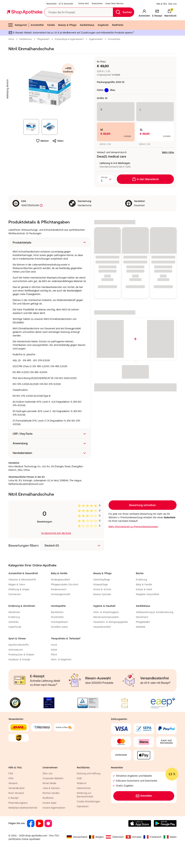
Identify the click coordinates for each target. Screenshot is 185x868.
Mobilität (141, 644)
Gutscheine (97, 20)
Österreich (115, 854)
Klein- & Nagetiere (61, 676)
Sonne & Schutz (102, 606)
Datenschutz (84, 805)
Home (11, 56)
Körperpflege (101, 601)
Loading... (142, 522)
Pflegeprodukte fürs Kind (65, 601)
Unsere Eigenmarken (54, 825)
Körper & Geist (144, 606)
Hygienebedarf (96, 56)
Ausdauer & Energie (19, 676)
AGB (79, 795)
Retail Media (49, 800)
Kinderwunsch (59, 606)
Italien (170, 854)
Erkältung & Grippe (19, 606)
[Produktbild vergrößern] (50, 106)
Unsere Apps (49, 820)
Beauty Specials (102, 611)
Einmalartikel (114, 56)
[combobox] (106, 196)
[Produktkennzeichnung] (41, 222)
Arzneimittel (37, 42)
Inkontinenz (142, 634)
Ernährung (142, 596)
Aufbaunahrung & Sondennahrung (155, 629)
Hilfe (11, 795)
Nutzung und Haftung (89, 790)
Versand (13, 800)
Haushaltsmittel (102, 644)
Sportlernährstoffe (19, 662)
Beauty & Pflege (67, 42)
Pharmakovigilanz (18, 820)
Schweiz (134, 854)
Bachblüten (57, 629)
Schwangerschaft (61, 611)
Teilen (58, 158)
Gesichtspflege (102, 596)
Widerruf (82, 800)
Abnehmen (14, 629)
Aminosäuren (16, 667)
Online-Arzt (83, 20)
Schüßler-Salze (60, 644)
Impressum (83, 823)
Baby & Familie (144, 601)
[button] (50, 259)
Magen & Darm (17, 601)
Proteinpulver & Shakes (21, 671)
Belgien (96, 854)
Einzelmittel (57, 634)
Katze (54, 667)
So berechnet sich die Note (56, 550)
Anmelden (144, 813)
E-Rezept (14, 815)
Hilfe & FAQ (162, 21)
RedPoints (118, 42)
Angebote (103, 42)
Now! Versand (16, 810)
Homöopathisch (60, 639)
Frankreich (153, 854)
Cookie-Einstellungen (88, 818)
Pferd (54, 671)
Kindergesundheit (61, 596)
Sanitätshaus (87, 42)
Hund (54, 662)
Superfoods (15, 644)
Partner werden (51, 810)
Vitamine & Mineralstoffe (22, 596)
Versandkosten (17, 805)
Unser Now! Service (114, 20)
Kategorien (17, 42)
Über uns (172, 21)
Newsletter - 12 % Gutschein (60, 21)
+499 (68, 87)
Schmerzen (15, 611)
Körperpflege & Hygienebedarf (69, 56)
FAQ (11, 790)
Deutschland (77, 854)
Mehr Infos (168, 169)
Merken (42, 158)
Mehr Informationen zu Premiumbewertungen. (134, 543)
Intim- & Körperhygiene (106, 629)
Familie (51, 42)
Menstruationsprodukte (106, 634)
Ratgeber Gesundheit (148, 611)
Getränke (14, 639)
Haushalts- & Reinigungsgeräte (111, 639)
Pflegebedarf (43, 56)
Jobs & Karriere (51, 805)
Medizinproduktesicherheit (23, 825)
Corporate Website (53, 795)
